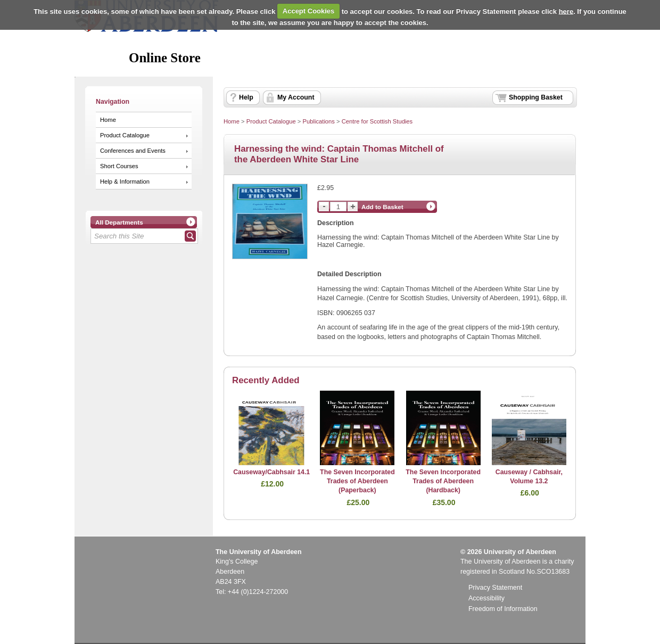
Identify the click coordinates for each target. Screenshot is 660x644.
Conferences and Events (133, 151)
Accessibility (486, 598)
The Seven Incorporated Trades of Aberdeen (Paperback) (357, 481)
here (566, 11)
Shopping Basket (536, 97)
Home (108, 120)
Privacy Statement (495, 588)
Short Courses (119, 166)
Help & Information (125, 181)
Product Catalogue (125, 135)
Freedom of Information (503, 609)
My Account (296, 97)
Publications (319, 121)
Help (246, 97)
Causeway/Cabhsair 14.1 (271, 472)
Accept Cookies (309, 11)
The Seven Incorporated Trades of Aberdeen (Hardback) (443, 481)
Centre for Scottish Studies (377, 121)
